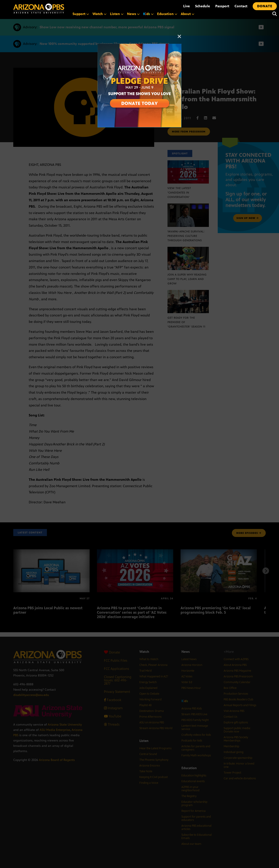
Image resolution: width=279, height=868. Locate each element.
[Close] (179, 38)
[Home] (39, 9)
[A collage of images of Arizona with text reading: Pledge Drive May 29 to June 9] (139, 46)
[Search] (273, 14)
